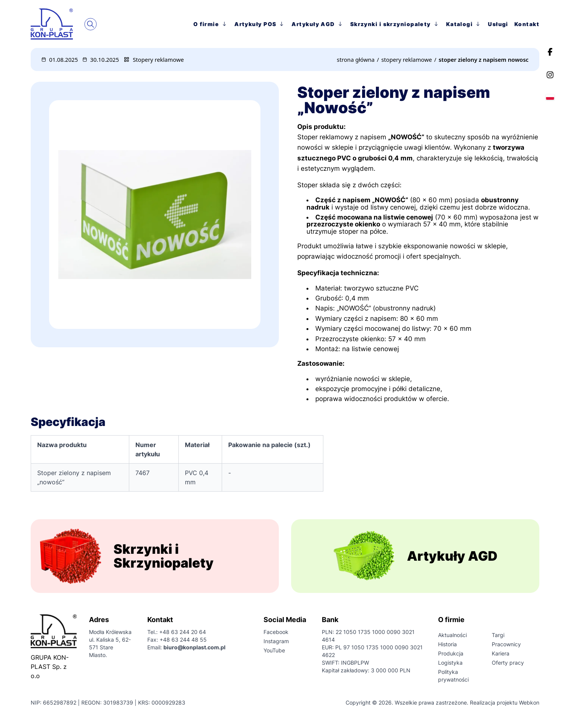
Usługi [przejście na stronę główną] (498, 24)
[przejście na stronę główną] (58, 24)
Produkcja (451, 653)
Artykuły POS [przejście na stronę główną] (260, 24)
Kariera (501, 653)
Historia (447, 644)
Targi (498, 635)
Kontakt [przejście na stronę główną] (527, 24)
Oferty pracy (508, 663)
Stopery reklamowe (158, 59)
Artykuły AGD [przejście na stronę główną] (318, 24)
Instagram (276, 641)
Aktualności (452, 635)
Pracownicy (506, 644)
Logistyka (450, 663)
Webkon (529, 702)
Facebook (276, 632)
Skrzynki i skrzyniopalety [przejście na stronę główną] (395, 24)
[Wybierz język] (550, 97)
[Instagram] (550, 75)
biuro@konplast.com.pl (194, 647)
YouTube (274, 650)
